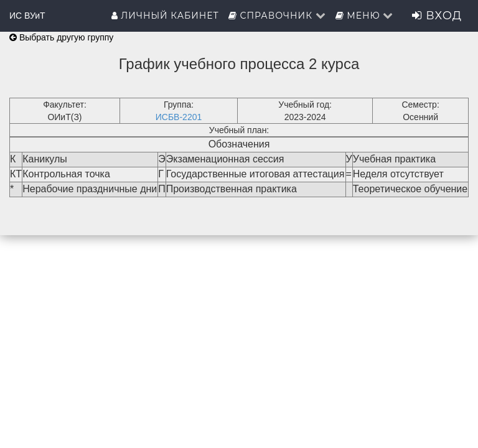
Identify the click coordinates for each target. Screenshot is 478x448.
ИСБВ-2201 (179, 117)
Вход (437, 16)
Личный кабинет (165, 16)
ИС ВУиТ (27, 16)
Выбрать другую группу (61, 37)
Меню (365, 16)
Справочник (277, 16)
